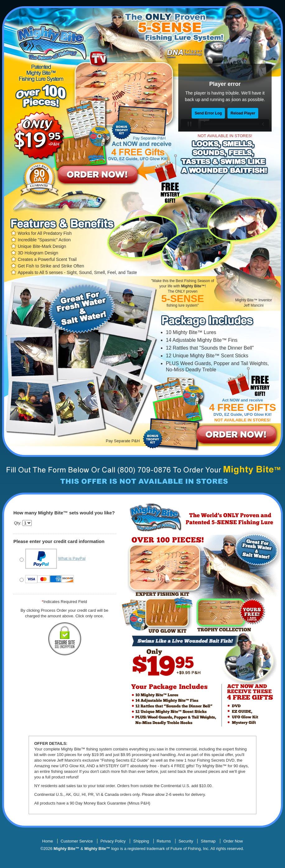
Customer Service (77, 841)
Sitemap (208, 841)
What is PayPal (72, 559)
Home (48, 841)
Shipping (141, 841)
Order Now (233, 841)
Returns (164, 841)
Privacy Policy (113, 841)
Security (186, 841)
